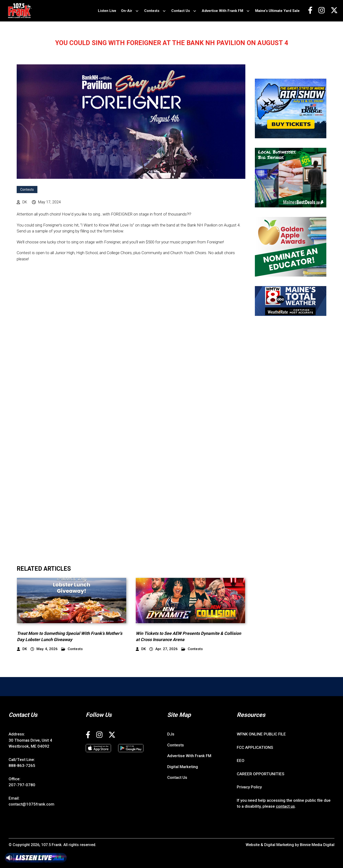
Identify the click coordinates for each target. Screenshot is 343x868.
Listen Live (107, 11)
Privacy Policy (249, 787)
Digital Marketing (183, 767)
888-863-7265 (22, 765)
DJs (171, 734)
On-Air (127, 11)
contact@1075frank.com (31, 804)
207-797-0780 (22, 785)
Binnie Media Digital (317, 845)
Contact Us (181, 11)
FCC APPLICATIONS (255, 747)
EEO (241, 760)
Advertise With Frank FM (222, 11)
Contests (152, 11)
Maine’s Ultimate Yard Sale (277, 11)
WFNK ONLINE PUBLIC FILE (261, 734)
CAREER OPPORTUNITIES (261, 774)
